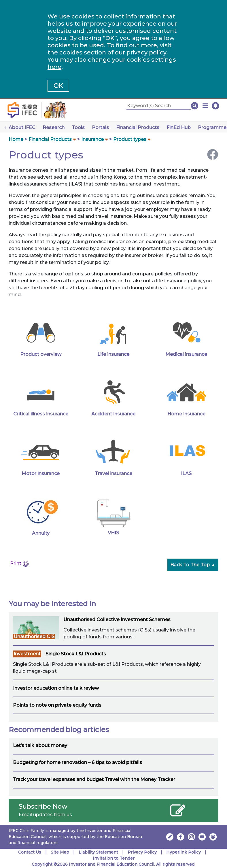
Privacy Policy (142, 852)
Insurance (92, 139)
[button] (205, 106)
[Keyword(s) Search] (159, 106)
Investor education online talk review (56, 688)
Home (16, 139)
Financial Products (138, 127)
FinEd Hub (179, 127)
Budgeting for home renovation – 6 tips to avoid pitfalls (77, 762)
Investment (27, 654)
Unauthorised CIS (34, 637)
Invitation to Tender (114, 858)
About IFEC (22, 127)
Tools (78, 127)
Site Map (60, 852)
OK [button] (58, 86)
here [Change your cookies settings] (54, 67)
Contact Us (30, 852)
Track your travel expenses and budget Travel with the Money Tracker (94, 779)
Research (54, 127)
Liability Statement (98, 852)
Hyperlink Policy (184, 852)
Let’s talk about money (40, 745)
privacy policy (146, 52)
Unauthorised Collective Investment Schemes (117, 620)
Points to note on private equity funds (57, 705)
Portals (100, 127)
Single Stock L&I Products (76, 654)
